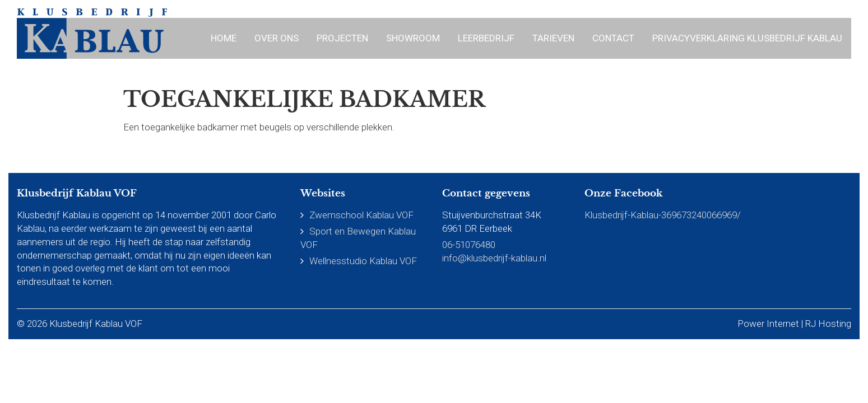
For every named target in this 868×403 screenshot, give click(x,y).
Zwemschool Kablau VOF (361, 215)
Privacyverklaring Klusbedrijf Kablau (747, 38)
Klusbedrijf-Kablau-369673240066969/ (663, 215)
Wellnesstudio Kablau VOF (363, 261)
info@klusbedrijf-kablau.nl (494, 258)
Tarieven (553, 38)
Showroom (413, 38)
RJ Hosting (828, 324)
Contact (613, 38)
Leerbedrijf (486, 38)
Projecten (342, 38)
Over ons (277, 38)
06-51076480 (469, 245)
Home (224, 38)
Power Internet (768, 324)
